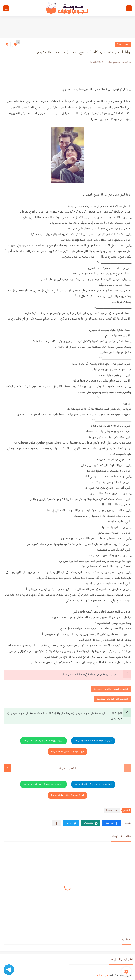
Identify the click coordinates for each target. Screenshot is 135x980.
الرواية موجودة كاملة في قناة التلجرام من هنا (93, 741)
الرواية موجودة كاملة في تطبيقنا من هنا (67, 752)
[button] (112, 823)
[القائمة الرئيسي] (129, 8)
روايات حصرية (123, 44)
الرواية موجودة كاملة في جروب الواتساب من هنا (44, 741)
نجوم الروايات (102, 975)
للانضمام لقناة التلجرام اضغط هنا (112, 699)
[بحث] (6, 8)
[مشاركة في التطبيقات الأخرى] (57, 823)
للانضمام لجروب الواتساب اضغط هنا (111, 689)
